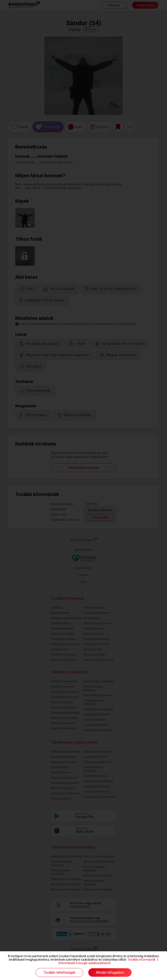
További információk (141, 960)
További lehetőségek (59, 972)
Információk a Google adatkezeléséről (84, 963)
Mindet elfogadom (110, 972)
